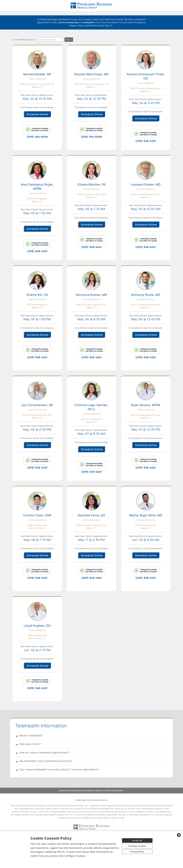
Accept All (137, 840)
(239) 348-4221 (146, 140)
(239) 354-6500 (37, 136)
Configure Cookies (137, 846)
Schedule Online (38, 114)
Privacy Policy (137, 852)
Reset (69, 38)
